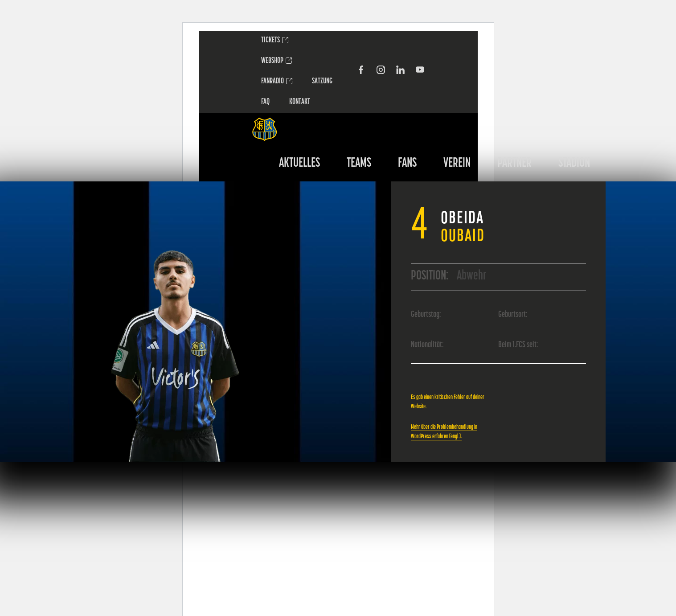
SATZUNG (322, 81)
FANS (407, 163)
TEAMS (359, 163)
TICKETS (270, 40)
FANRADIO (272, 81)
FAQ (265, 102)
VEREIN (457, 163)
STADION (574, 163)
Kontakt (300, 102)
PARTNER (514, 163)
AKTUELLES (299, 163)
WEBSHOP (272, 61)
